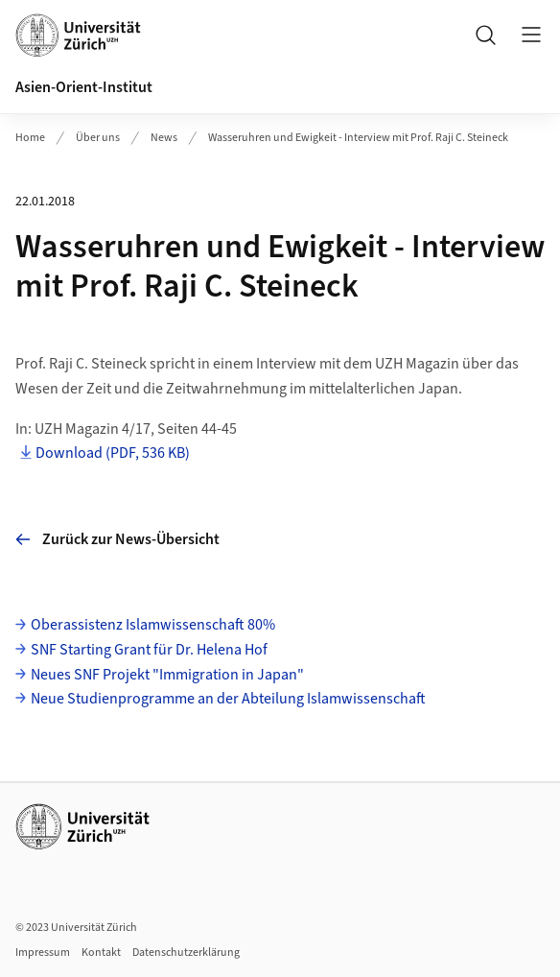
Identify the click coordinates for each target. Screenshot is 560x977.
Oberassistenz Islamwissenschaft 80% (153, 625)
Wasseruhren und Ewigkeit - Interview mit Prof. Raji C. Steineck (358, 138)
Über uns (98, 138)
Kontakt (101, 953)
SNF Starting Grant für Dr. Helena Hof (149, 650)
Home (30, 138)
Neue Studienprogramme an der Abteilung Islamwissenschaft (228, 699)
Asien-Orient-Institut (84, 87)
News (164, 138)
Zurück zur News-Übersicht (117, 539)
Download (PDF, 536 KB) (113, 453)
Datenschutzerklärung (186, 953)
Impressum (43, 953)
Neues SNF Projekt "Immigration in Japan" (167, 675)
